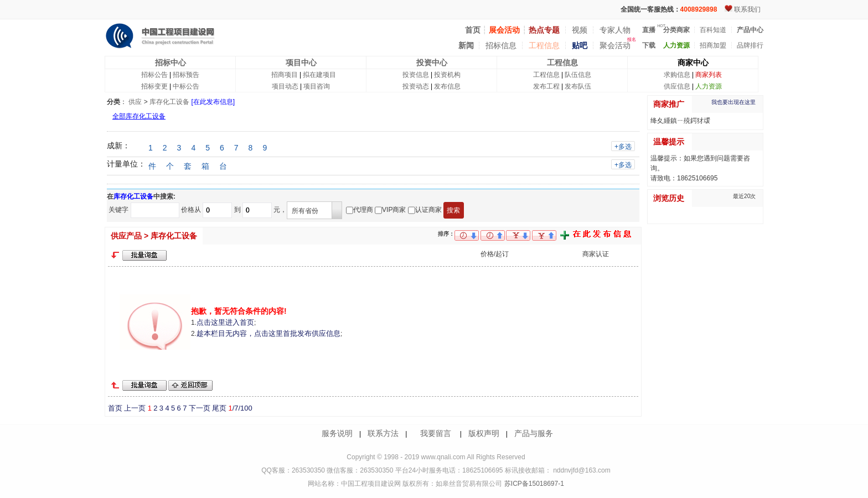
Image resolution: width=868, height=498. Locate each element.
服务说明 (337, 433)
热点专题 (544, 30)
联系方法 (383, 433)
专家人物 (615, 30)
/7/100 (240, 408)
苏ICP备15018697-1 (533, 484)
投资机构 (447, 75)
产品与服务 (534, 433)
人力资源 (709, 86)
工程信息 (544, 45)
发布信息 (447, 86)
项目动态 (285, 86)
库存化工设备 (169, 102)
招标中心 (170, 63)
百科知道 (713, 30)
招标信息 (501, 45)
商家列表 (709, 75)
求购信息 (677, 75)
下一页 (200, 408)
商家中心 (693, 63)
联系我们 (747, 9)
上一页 (135, 408)
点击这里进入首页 (225, 322)
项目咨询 (317, 86)
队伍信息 (578, 75)
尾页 (219, 408)
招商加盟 (713, 45)
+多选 (623, 147)
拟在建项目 (319, 75)
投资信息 (416, 75)
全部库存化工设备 (139, 116)
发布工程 (546, 86)
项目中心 (301, 63)
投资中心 (432, 63)
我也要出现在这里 (733, 102)
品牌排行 (750, 45)
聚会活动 (615, 45)
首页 (115, 408)
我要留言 (436, 433)
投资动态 (416, 86)
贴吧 (580, 45)
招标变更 (154, 86)
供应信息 (677, 86)
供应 (135, 102)
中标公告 (186, 86)
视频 (580, 30)
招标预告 (186, 75)
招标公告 (154, 75)
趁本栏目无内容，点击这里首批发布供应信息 (268, 333)
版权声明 (484, 433)
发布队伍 (578, 86)
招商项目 (285, 75)
